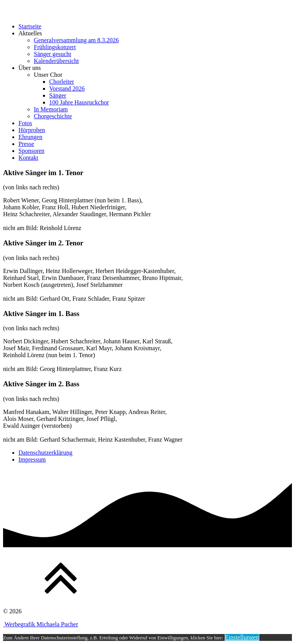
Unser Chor (48, 75)
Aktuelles (30, 33)
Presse (26, 144)
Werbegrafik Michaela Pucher (41, 624)
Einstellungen (242, 637)
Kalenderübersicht (56, 61)
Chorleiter (62, 82)
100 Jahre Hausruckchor (79, 102)
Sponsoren (31, 151)
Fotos (25, 123)
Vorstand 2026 (67, 89)
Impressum (32, 459)
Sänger (58, 95)
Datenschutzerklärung (45, 453)
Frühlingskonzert (55, 47)
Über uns (30, 68)
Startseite (30, 26)
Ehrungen (30, 137)
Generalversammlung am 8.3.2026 (76, 40)
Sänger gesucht (52, 54)
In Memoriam (51, 109)
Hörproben (32, 130)
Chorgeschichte (53, 116)
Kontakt (28, 158)
